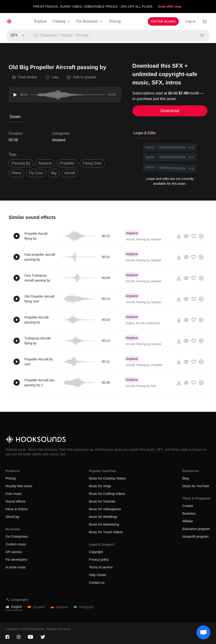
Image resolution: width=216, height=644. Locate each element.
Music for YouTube (196, 486)
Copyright (96, 552)
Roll (154, 386)
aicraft (70, 173)
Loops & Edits (145, 133)
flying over (92, 163)
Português (84, 607)
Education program (196, 529)
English (14, 607)
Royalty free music (19, 486)
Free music (14, 494)
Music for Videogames (105, 509)
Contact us (97, 583)
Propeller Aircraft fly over (39, 362)
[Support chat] (203, 632)
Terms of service (101, 567)
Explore (40, 21)
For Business (90, 21)
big (54, 173)
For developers (16, 560)
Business (189, 513)
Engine (130, 323)
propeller (67, 163)
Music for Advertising (104, 524)
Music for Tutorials (102, 501)
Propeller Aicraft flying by (36, 236)
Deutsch (59, 607)
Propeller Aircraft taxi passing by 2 (39, 383)
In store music (16, 567)
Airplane (59, 140)
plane (16, 173)
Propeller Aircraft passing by (36, 320)
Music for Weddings (103, 517)
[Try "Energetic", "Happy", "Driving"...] (113, 35)
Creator (188, 506)
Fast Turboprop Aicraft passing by (37, 278)
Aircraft (130, 239)
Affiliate (188, 521)
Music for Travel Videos (106, 532)
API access (14, 552)
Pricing (115, 21)
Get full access (163, 21)
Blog (186, 478)
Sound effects (15, 501)
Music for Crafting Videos (107, 494)
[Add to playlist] (201, 236)
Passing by (143, 239)
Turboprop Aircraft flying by (37, 341)
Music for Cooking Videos (107, 478)
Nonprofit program (195, 537)
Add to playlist (81, 77)
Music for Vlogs (100, 486)
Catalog (62, 21)
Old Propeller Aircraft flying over (39, 299)
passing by (21, 163)
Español (36, 607)
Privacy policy (99, 560)
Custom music (16, 544)
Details (15, 117)
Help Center (98, 575)
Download (170, 111)
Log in (190, 21)
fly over (36, 173)
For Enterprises (17, 537)
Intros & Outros (17, 509)
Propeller (157, 365)
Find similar (24, 77)
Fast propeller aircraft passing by (40, 257)
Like (52, 77)
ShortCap (12, 517)
